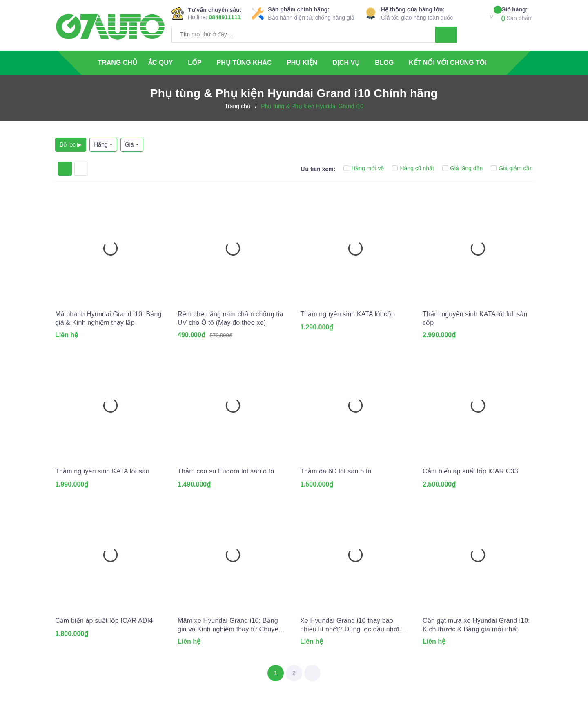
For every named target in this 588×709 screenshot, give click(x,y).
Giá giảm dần (512, 168)
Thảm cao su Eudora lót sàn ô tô (226, 471)
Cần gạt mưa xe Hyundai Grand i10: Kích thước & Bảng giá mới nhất (476, 625)
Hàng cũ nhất (413, 168)
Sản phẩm (517, 13)
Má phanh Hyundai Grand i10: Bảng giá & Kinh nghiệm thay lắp (108, 318)
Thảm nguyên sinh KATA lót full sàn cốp (475, 318)
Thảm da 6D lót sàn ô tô (336, 471)
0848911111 (225, 17)
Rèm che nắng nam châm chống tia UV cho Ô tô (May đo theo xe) (231, 318)
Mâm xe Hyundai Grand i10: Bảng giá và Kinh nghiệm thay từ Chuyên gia (230, 625)
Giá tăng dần (462, 168)
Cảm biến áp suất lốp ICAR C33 (470, 471)
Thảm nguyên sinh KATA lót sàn (102, 471)
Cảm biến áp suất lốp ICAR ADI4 (104, 621)
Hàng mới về (364, 168)
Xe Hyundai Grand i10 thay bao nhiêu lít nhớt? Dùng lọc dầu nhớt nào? (350, 625)
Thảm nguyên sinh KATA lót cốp (347, 314)
